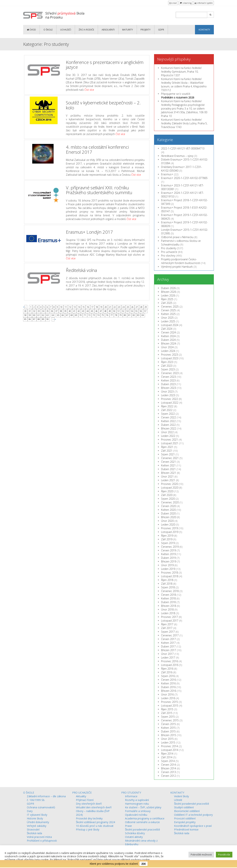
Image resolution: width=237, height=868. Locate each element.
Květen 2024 (168, 336)
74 (98, 315)
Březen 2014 (169, 768)
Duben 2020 (168, 513)
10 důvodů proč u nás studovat (95, 826)
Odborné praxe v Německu (177, 237)
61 (39, 315)
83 (138, 315)
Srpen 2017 (168, 632)
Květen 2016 (168, 683)
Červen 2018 (168, 595)
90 (48, 319)
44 (88, 311)
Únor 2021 (167, 476)
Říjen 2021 (167, 447)
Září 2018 (167, 584)
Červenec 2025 (170, 307)
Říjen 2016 (167, 669)
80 (125, 315)
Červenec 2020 (170, 502)
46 (96, 311)
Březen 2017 (169, 650)
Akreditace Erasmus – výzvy (177, 156)
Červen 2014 (168, 765)
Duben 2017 (168, 646)
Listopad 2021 (170, 443)
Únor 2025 (167, 318)
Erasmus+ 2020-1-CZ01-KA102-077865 (184, 178)
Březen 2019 (169, 561)
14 (79, 307)
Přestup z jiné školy (88, 829)
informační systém (204, 3)
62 (43, 315)
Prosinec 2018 (170, 573)
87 (34, 319)
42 (79, 311)
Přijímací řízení (85, 800)
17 (92, 307)
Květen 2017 (168, 643)
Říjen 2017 (167, 624)
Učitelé (178, 800)
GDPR (161, 30)
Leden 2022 (168, 436)
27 (137, 307)
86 (30, 319)
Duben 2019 (168, 558)
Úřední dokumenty (38, 822)
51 (119, 311)
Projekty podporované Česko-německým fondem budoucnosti (181, 261)
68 (72, 315)
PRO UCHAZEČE (82, 793)
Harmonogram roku (137, 804)
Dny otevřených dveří (89, 804)
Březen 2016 (169, 691)
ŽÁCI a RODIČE (86, 30)
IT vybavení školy (37, 815)
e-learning (186, 3)
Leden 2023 (168, 395)
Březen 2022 (169, 428)
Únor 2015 (167, 739)
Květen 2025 (168, 314)
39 (65, 311)
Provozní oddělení (185, 818)
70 (81, 315)
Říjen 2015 (167, 709)
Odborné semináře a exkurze (142, 822)
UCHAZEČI (66, 30)
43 (83, 311)
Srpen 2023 (168, 369)
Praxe (128, 826)
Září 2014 (167, 757)
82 (134, 315)
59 (30, 315)
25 (128, 307)
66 (63, 315)
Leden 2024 (168, 351)
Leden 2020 (168, 525)
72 (89, 315)
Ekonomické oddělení (187, 811)
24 (123, 307)
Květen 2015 (168, 728)
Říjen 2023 (167, 362)
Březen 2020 (169, 517)
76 (107, 315)
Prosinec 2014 (170, 746)
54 (132, 311)
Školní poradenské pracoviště (142, 829)
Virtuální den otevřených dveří (94, 807)
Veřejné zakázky (37, 826)
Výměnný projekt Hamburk (177, 267)
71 (85, 315)
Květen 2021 (168, 465)
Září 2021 (167, 451)
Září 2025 (167, 303)
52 (123, 311)
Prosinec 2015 (170, 702)
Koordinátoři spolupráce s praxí (193, 826)
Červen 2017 (168, 639)
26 (132, 307)
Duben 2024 (168, 340)
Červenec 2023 (170, 373)
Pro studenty (169, 248)
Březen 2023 (169, 388)
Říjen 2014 (167, 754)
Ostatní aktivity (134, 837)
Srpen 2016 (168, 676)
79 (121, 315)
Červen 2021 (168, 462)
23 (119, 307)
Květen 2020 (168, 510)
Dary (30, 811)
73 (94, 315)
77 (112, 315)
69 (76, 315)
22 (115, 307)
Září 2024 (167, 329)
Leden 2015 (168, 742)
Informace (131, 796)
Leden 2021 (168, 480)
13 (75, 307)
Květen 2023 (168, 380)
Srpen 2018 (168, 587)
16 (88, 307)
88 (39, 319)
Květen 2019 (168, 554)
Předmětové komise (186, 829)
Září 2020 (167, 495)
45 (92, 311)
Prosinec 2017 (170, 617)
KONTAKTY (204, 30)
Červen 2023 (168, 377)
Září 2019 (167, 539)
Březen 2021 (169, 473)
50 (114, 311)
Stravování (33, 829)
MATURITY (128, 30)
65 (58, 315)
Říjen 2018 (167, 580)
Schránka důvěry (135, 833)
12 (70, 307)
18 (97, 307)
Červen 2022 (168, 417)
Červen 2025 (168, 310)
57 (145, 311)
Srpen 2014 (168, 761)
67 (67, 315)
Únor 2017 (167, 654)
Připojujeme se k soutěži (178, 96)
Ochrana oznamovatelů (41, 807)
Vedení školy (181, 796)
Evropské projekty (185, 822)
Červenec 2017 (170, 635)
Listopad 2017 (170, 621)
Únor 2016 (167, 694)
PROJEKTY (146, 30)
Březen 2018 (169, 606)
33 (39, 311)
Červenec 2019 (170, 547)
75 (103, 315)
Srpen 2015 (168, 717)
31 (30, 311)
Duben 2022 (168, 425)
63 (48, 315)
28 (141, 307)
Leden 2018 (168, 613)
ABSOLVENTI (108, 30)
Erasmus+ (167, 174)
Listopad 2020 (170, 488)
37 (56, 311)
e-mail (173, 3)
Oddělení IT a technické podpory (193, 815)
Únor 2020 (167, 521)
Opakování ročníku (136, 815)
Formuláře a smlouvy (138, 811)
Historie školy (35, 818)
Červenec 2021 (170, 458)
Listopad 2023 (170, 358)
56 (141, 311)
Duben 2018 (168, 602)
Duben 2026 (168, 288)
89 (43, 319)
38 (61, 311)
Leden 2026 (168, 295)
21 (110, 307)
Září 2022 (167, 410)
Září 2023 (167, 366)
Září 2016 (167, 672)
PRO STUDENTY (131, 793)
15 (84, 307)
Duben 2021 (168, 469)
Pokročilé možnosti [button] (201, 855)
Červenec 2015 (170, 720)
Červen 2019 (168, 550)
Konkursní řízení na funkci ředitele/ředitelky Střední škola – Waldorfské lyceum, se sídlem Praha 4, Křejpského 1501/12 (184, 85)
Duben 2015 (168, 731)
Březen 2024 (169, 343)
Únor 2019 (167, 565)
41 (74, 311)
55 (136, 311)
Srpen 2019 (168, 543)
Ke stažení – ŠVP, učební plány (143, 807)
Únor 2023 (167, 392)
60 (34, 315)
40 (70, 311)
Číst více (89, 90)
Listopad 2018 (170, 576)
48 (105, 311)
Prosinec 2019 (170, 528)
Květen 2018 (168, 598)
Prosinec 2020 (170, 484)
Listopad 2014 (170, 750)
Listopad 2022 (170, 403)
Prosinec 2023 (170, 355)
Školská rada (34, 833)
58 (25, 315)
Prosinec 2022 (170, 399)
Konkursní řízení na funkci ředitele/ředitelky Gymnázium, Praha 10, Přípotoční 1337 (181, 72)
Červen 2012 (168, 776)
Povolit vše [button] (224, 855)
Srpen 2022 (168, 414)
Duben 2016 (168, 687)
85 (25, 319)
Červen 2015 (168, 724)
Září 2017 (167, 628)
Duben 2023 (168, 384)
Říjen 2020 (167, 491)
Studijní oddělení (184, 807)
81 (129, 315)
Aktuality (81, 796)
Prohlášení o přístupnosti (42, 841)
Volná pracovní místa (39, 837)
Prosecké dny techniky (89, 818)
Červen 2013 (168, 772)
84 (143, 315)
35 (48, 311)
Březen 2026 (169, 292)
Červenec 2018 (170, 591)
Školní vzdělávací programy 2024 (95, 822)
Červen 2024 (168, 332)
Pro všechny (168, 256)
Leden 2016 (168, 698)
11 (66, 307)
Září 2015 (167, 713)
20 (106, 307)
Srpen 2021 (168, 454)
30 (25, 311)
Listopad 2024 (170, 325)
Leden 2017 (168, 658)
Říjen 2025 (167, 299)
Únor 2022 (167, 432)
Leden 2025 (168, 321)
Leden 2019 (168, 569)
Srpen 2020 (168, 499)
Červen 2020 (168, 506)
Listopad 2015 (170, 706)
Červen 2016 (168, 680)
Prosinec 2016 (170, 661)
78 (116, 315)
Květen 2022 (168, 421)
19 (101, 307)
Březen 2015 (169, 735)
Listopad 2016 (170, 665)
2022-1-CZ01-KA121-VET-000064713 (183, 148)
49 (110, 311)
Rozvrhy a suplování (137, 800)
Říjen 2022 (167, 406)
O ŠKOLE (48, 30)
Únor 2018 (167, 609)
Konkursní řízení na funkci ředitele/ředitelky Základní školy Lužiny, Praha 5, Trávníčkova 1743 (184, 123)
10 (61, 307)
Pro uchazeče (169, 252)
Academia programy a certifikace (145, 818)
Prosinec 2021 (170, 440)
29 (146, 307)
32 (34, 311)
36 (52, 311)
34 (43, 311)
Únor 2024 (167, 347)
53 (128, 311)
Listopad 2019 (170, 532)
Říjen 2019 (167, 536)
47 (101, 311)
